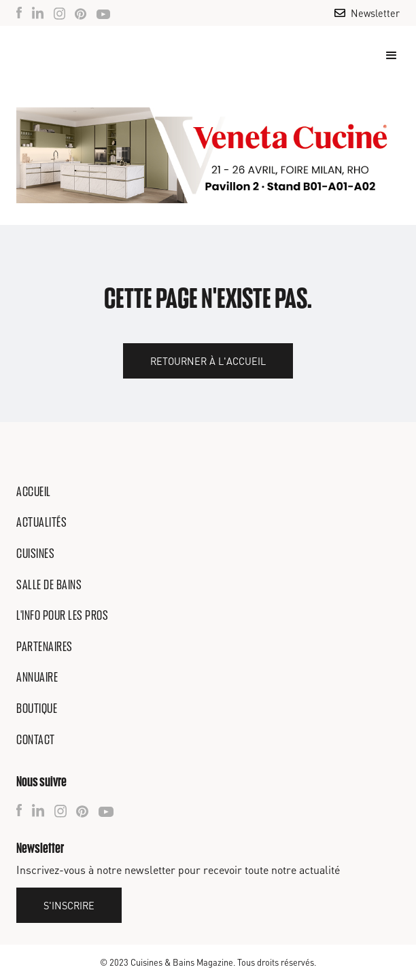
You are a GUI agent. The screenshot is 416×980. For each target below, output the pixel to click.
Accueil (34, 491)
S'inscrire (69, 905)
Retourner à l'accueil (208, 361)
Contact (36, 739)
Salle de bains (49, 584)
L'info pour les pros (62, 615)
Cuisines (35, 553)
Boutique (37, 708)
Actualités (41, 522)
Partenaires (45, 646)
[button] (385, 56)
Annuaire (37, 677)
